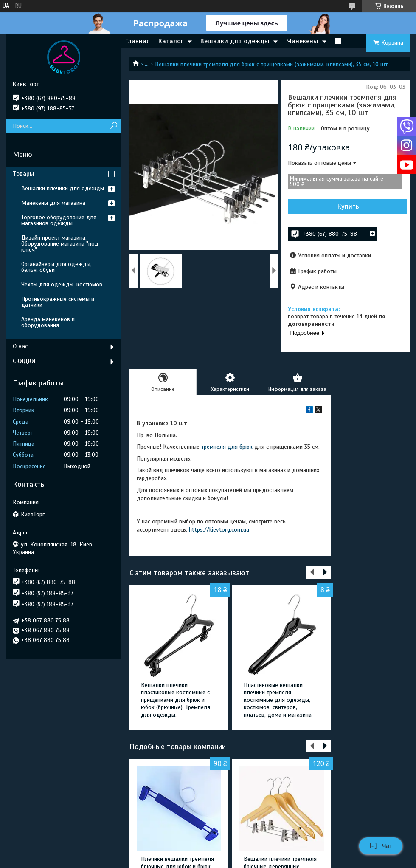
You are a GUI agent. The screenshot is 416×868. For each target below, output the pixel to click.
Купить (348, 206)
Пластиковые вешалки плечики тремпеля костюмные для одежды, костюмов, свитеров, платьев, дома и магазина (278, 700)
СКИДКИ (24, 361)
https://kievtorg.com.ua (219, 530)
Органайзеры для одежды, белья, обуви (56, 267)
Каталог (171, 41)
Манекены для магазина (53, 203)
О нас (20, 346)
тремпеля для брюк (227, 447)
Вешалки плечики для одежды (63, 188)
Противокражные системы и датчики (58, 302)
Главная (138, 41)
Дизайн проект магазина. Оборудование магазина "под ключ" (60, 244)
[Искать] (114, 126)
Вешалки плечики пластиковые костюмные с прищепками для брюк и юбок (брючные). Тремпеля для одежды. (176, 700)
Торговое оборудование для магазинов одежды (59, 220)
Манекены (302, 41)
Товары (24, 174)
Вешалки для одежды (235, 41)
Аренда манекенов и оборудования (48, 322)
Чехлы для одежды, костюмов (62, 284)
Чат (381, 846)
